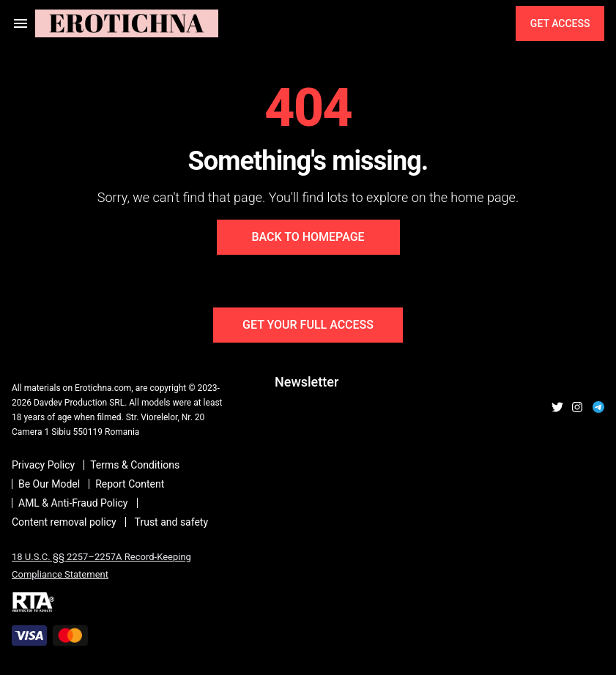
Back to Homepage (308, 237)
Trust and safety (171, 522)
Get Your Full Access (308, 325)
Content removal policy (64, 522)
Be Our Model (49, 484)
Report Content (130, 484)
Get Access (560, 23)
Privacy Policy (43, 465)
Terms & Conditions (135, 465)
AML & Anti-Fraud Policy (73, 503)
